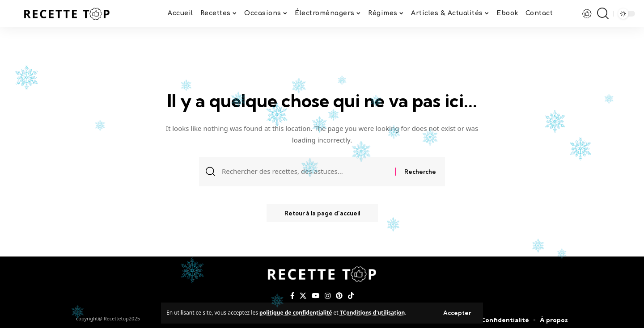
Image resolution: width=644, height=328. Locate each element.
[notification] (587, 13)
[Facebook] (292, 296)
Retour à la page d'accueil (322, 213)
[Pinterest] (339, 296)
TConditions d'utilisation (373, 313)
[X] (303, 296)
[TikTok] (351, 296)
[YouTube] (316, 296)
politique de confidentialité (296, 313)
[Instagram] (328, 296)
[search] (603, 13)
